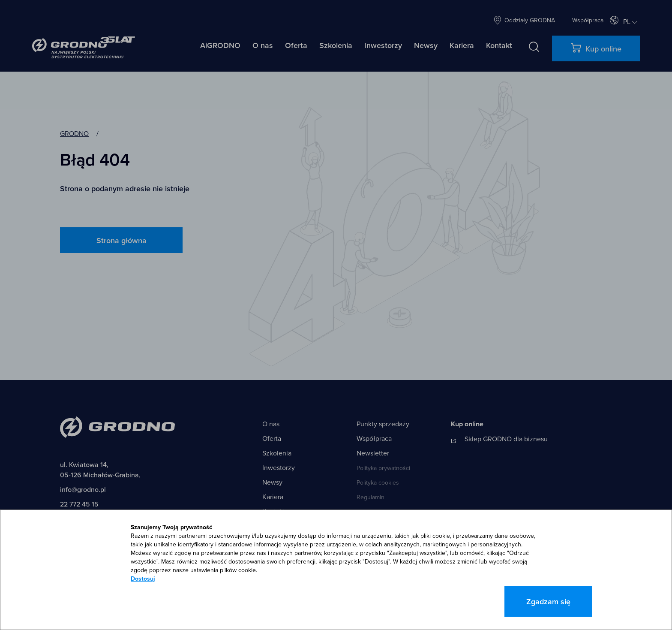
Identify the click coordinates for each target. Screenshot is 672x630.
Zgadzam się (548, 601)
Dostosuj (143, 579)
